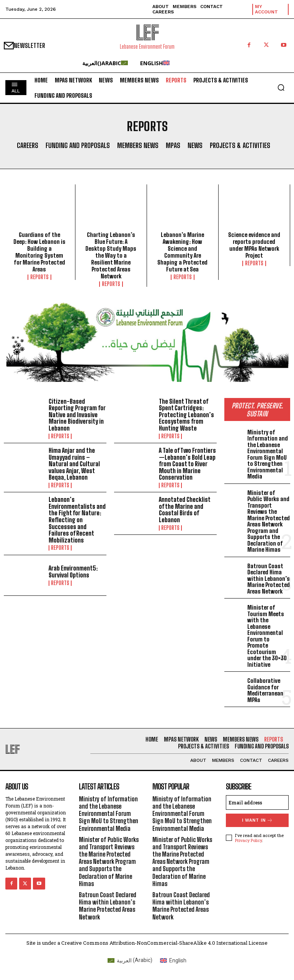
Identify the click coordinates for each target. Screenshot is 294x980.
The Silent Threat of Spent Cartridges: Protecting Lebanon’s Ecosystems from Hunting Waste (186, 415)
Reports (39, 277)
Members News (138, 146)
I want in (257, 820)
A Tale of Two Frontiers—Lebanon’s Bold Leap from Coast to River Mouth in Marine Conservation (187, 464)
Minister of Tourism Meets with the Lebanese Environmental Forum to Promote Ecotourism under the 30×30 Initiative (267, 636)
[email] (257, 802)
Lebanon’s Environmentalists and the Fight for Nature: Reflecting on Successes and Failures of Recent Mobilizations (77, 520)
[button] (281, 87)
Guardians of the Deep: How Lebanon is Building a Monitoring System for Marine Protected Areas (39, 252)
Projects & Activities (240, 146)
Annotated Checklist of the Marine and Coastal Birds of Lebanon (185, 510)
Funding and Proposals (78, 146)
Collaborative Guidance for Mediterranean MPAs (265, 690)
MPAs (173, 146)
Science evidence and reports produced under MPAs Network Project (254, 245)
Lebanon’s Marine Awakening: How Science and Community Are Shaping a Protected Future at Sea (182, 252)
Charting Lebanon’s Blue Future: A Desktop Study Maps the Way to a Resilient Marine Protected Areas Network (111, 255)
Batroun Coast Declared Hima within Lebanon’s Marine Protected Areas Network (269, 579)
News (195, 146)
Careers (28, 146)
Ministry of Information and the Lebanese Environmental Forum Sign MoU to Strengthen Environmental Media (268, 454)
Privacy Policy (248, 840)
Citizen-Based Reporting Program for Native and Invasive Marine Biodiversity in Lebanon (77, 415)
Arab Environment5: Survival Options (73, 571)
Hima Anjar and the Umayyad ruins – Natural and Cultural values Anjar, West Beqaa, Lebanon (74, 464)
